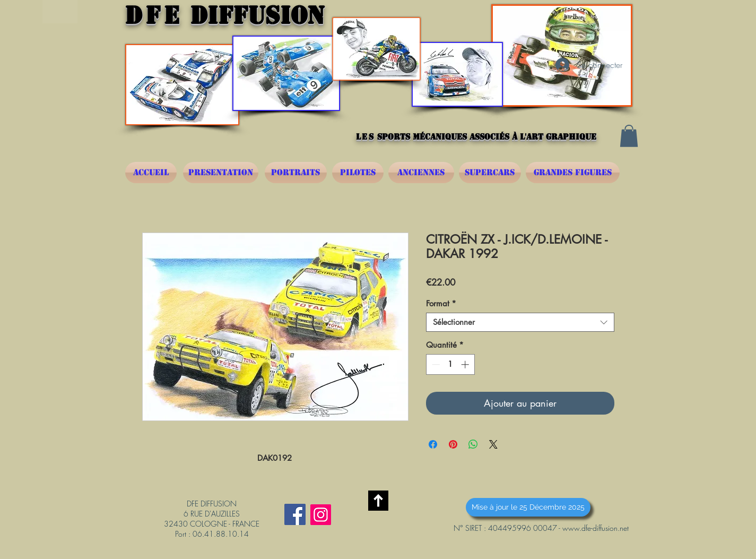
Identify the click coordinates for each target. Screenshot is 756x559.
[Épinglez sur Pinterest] (453, 444)
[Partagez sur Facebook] (433, 444)
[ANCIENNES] (421, 173)
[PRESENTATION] (221, 173)
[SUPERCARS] (490, 173)
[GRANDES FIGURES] (573, 173)
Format (441, 304)
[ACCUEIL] (151, 173)
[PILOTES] (358, 173)
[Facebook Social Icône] (295, 514)
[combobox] (520, 322)
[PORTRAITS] (296, 173)
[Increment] (466, 364)
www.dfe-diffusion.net (596, 528)
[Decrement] (435, 364)
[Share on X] (493, 444)
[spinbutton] (450, 364)
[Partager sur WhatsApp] (473, 444)
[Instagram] (321, 515)
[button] (629, 136)
